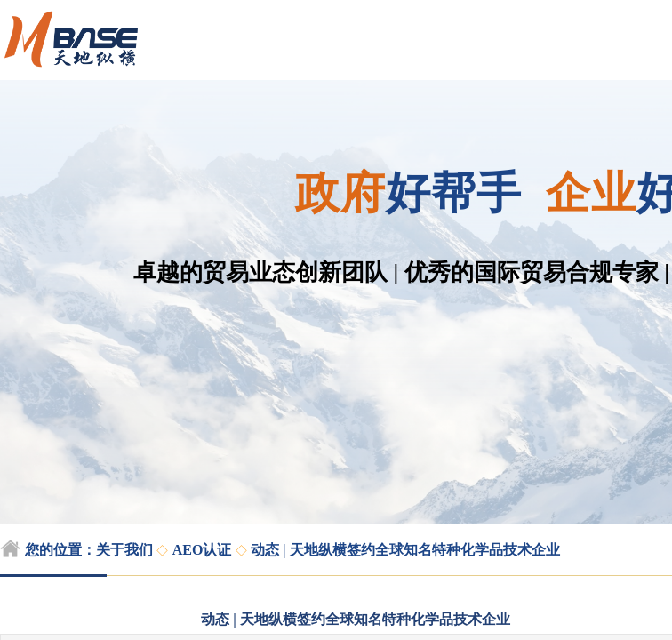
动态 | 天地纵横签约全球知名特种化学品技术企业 (405, 550)
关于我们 (124, 550)
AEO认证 (202, 550)
